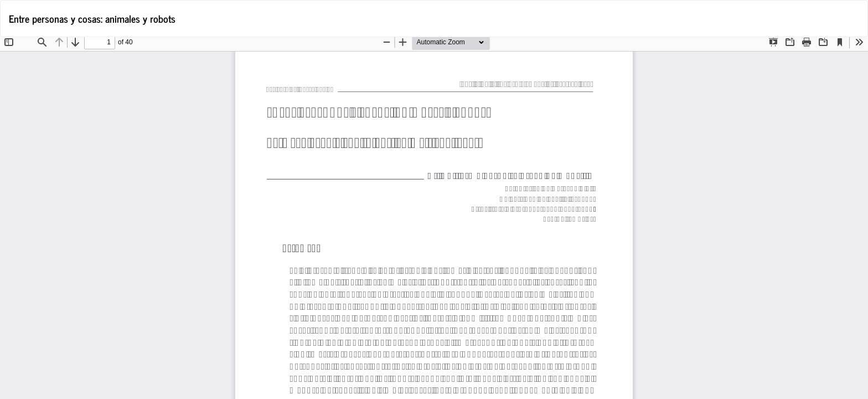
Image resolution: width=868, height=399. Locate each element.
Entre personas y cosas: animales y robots (92, 18)
